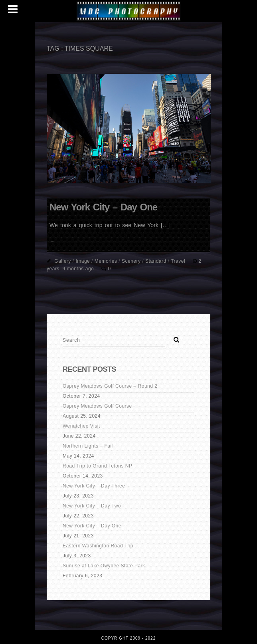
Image (83, 261)
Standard (156, 261)
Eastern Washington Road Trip (98, 546)
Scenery (131, 261)
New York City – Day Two (92, 506)
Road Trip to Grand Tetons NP (98, 466)
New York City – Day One (103, 207)
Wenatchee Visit (81, 426)
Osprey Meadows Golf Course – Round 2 (110, 386)
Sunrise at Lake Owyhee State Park (104, 566)
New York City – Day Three (94, 486)
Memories (106, 261)
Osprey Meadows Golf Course (97, 406)
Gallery (63, 261)
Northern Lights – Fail (88, 446)
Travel (178, 261)
